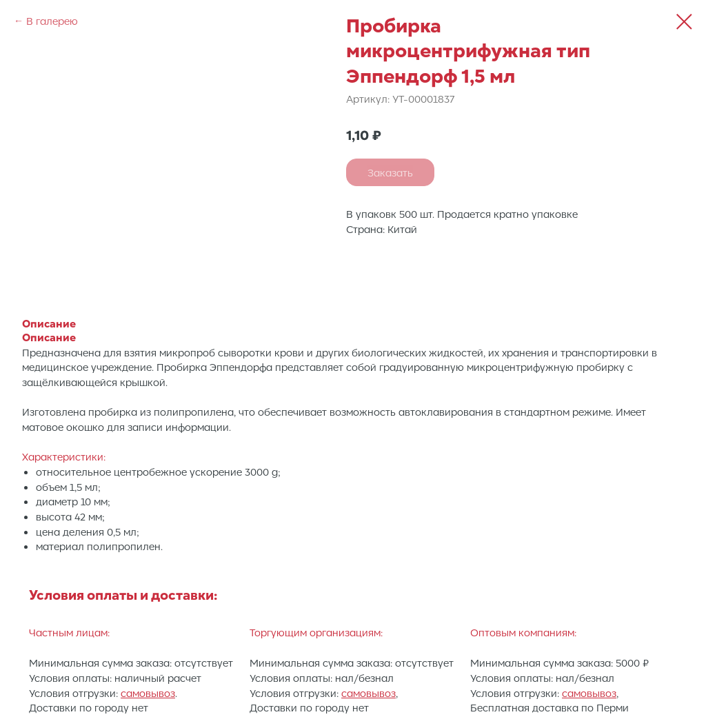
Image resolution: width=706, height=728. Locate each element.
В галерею (52, 21)
